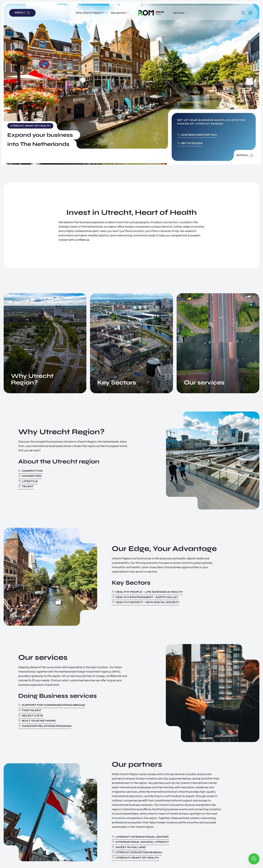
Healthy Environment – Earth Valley (147, 597)
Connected (32, 476)
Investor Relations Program (47, 726)
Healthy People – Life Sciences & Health (149, 592)
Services (179, 13)
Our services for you (199, 135)
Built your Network (39, 721)
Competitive (32, 471)
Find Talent (32, 710)
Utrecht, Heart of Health (137, 858)
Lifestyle (30, 481)
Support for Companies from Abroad (54, 705)
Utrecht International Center (142, 837)
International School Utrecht (142, 842)
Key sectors (118, 13)
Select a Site (33, 716)
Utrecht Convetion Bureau (139, 852)
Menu (20, 13)
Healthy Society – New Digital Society (147, 602)
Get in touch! (192, 143)
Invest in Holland (131, 847)
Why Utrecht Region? (90, 13)
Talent (28, 486)
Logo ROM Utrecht (151, 13)
